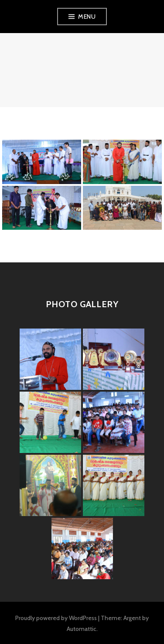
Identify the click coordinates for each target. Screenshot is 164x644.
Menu (87, 17)
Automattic (82, 629)
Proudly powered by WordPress (56, 618)
